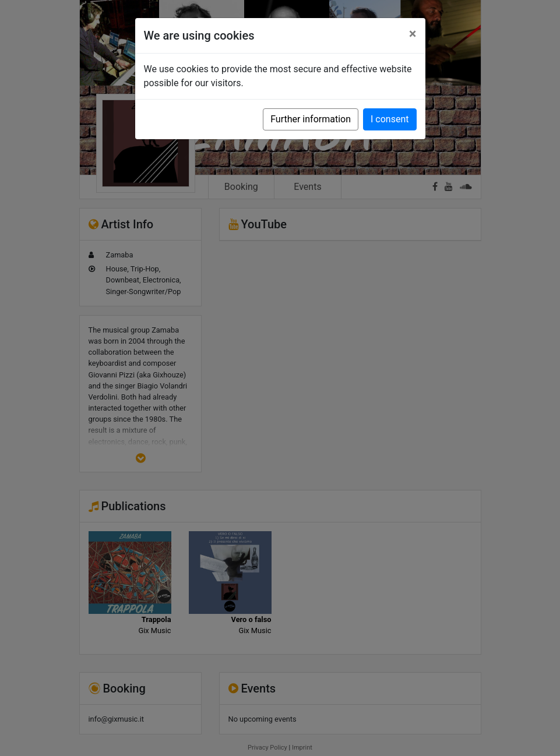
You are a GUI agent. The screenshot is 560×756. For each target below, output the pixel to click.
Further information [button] (311, 119)
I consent (390, 119)
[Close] (413, 34)
